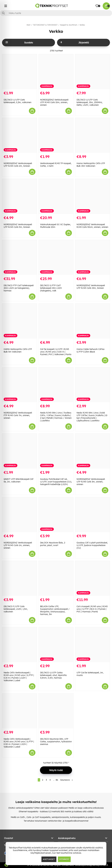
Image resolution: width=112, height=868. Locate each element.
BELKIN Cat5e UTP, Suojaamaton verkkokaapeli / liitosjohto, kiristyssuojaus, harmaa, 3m (55, 610)
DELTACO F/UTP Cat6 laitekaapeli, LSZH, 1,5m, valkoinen (16, 609)
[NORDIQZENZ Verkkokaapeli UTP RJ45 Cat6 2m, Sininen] (20, 135)
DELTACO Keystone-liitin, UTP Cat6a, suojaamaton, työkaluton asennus (56, 742)
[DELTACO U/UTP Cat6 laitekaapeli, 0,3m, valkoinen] (20, 72)
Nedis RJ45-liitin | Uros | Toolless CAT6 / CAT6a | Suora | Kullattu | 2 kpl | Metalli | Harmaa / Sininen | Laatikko (56, 417)
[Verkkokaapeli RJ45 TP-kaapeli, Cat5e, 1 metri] (56, 135)
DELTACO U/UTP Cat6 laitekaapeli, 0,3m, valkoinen (17, 101)
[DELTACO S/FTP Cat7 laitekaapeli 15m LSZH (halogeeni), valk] (56, 258)
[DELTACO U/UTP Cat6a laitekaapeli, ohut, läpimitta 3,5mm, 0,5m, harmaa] (56, 645)
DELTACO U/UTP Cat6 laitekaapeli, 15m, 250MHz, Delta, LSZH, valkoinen (90, 102)
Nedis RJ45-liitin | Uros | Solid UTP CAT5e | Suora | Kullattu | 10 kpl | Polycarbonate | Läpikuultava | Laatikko (92, 417)
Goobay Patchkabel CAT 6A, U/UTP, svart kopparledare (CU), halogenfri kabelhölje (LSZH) (56, 482)
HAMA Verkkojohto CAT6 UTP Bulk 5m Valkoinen (18, 350)
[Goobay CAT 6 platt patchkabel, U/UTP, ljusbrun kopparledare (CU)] (92, 515)
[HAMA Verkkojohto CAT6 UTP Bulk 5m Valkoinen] (20, 321)
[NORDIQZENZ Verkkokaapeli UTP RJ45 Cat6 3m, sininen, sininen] (92, 451)
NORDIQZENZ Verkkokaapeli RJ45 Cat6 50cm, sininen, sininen (92, 226)
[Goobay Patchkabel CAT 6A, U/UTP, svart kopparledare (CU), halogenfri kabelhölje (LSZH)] (56, 451)
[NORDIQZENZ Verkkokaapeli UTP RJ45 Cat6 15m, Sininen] (92, 258)
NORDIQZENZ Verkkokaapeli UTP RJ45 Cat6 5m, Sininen (18, 226)
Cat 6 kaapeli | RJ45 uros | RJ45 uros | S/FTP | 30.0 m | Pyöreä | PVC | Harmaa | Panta (92, 609)
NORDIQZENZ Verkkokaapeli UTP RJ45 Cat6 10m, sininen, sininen (54, 102)
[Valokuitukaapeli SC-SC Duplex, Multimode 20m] (56, 196)
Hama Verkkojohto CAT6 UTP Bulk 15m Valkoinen (91, 165)
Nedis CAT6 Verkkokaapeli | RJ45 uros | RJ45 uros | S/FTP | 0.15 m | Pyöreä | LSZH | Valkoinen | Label (19, 677)
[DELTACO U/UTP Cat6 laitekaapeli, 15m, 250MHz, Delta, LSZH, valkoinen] (92, 72)
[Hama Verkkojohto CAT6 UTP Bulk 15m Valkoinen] (92, 135)
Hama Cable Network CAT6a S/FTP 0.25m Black (90, 350)
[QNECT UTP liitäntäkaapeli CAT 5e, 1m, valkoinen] (20, 451)
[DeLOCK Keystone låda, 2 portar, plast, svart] (56, 515)
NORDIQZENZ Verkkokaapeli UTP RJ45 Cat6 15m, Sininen (91, 287)
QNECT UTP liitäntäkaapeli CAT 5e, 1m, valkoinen (19, 480)
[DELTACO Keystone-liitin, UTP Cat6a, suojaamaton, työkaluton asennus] (56, 711)
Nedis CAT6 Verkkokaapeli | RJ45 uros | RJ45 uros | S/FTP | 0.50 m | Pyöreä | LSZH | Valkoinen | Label (19, 743)
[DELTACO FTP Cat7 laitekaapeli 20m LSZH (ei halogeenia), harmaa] (20, 258)
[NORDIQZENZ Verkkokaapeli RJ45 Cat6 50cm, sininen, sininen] (92, 196)
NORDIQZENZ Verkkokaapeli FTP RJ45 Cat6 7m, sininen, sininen (18, 415)
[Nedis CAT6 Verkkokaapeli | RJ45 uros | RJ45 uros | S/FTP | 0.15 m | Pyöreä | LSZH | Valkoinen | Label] (20, 645)
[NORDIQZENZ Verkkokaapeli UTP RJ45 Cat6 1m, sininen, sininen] (20, 515)
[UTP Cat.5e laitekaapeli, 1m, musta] (92, 645)
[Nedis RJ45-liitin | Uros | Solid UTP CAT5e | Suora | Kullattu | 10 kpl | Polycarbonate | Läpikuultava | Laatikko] (92, 385)
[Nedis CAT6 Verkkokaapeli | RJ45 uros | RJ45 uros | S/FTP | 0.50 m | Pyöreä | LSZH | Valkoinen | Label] (20, 711)
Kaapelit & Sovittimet (69, 25)
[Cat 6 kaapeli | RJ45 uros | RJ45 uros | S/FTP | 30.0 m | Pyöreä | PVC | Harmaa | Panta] (92, 578)
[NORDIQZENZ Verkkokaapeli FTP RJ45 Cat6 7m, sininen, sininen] (20, 385)
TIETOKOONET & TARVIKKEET (45, 25)
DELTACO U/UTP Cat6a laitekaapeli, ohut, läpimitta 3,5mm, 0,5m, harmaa (53, 675)
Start (28, 25)
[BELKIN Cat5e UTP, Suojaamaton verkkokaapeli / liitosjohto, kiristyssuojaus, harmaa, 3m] (56, 578)
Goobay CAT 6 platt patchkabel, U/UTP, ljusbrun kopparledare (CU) (92, 545)
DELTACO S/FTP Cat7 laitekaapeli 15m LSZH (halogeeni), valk (51, 288)
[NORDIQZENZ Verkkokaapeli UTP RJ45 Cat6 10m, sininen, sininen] (56, 72)
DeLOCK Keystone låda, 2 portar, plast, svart (53, 544)
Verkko (82, 25)
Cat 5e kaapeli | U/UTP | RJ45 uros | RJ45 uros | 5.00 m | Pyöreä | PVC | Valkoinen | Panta (56, 352)
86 (57, 780)
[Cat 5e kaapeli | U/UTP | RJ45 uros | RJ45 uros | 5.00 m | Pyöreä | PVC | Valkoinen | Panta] (56, 321)
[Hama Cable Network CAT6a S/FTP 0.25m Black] (92, 321)
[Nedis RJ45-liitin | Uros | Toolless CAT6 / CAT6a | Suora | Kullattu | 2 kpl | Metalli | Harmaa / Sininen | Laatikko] (56, 385)
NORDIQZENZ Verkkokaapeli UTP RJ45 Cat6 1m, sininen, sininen (18, 545)
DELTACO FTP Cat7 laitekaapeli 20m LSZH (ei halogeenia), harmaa (19, 288)
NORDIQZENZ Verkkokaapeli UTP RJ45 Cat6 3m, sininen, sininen (91, 482)
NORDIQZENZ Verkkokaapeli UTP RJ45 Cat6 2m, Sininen (18, 165)
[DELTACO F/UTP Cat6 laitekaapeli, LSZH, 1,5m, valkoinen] (20, 578)
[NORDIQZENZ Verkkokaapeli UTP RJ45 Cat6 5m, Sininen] (20, 196)
